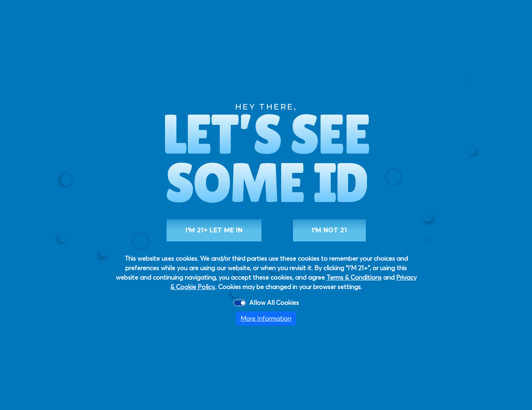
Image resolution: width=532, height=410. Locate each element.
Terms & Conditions (354, 278)
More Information (266, 319)
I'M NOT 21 (329, 230)
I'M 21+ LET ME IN (214, 230)
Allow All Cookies (274, 303)
